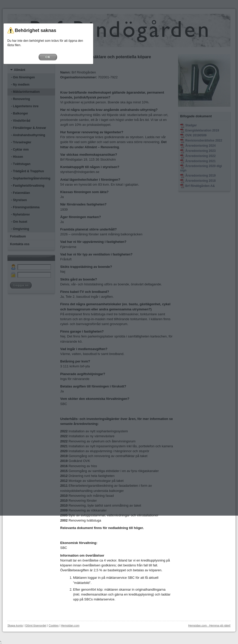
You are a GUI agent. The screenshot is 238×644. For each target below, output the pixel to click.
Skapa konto (15, 625)
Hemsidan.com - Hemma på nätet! (209, 625)
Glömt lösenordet (36, 625)
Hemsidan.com (70, 625)
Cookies (54, 625)
